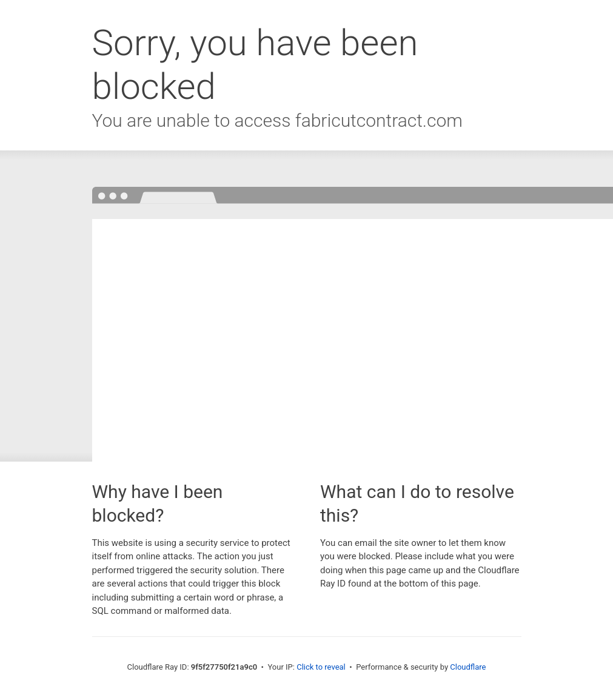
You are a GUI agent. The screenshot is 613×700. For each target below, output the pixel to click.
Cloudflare (468, 667)
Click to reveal (321, 667)
